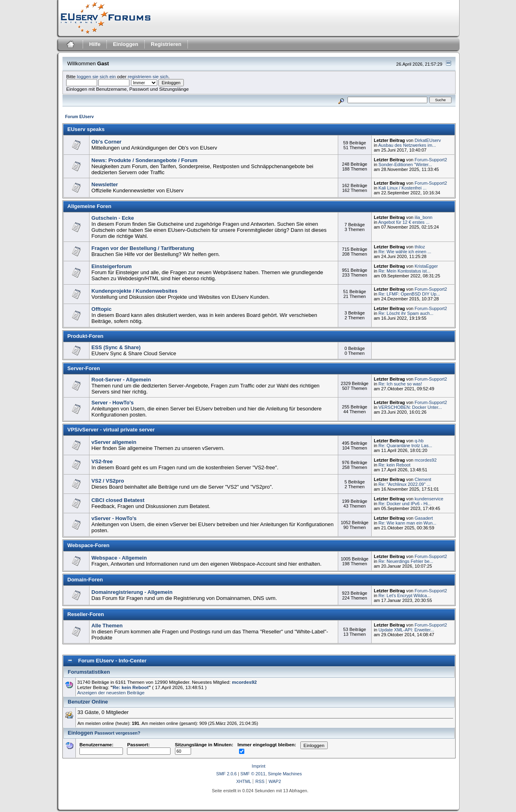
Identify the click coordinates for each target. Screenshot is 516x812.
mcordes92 (426, 460)
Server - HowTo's (113, 403)
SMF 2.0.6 (226, 774)
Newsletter (105, 184)
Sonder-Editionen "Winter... (405, 164)
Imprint (259, 766)
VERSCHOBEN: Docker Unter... (410, 407)
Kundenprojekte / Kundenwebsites (134, 291)
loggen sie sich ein (96, 76)
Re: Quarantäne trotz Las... (405, 446)
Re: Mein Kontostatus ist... (405, 271)
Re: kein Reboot (394, 465)
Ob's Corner (107, 142)
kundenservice (429, 499)
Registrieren (166, 44)
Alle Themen (107, 626)
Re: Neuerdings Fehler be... (406, 561)
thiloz (420, 247)
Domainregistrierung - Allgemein (132, 592)
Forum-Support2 (431, 160)
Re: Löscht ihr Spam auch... (406, 313)
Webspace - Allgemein (119, 558)
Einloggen (126, 44)
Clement (423, 479)
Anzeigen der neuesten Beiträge (111, 692)
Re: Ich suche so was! (400, 384)
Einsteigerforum (112, 266)
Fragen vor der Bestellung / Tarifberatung (143, 248)
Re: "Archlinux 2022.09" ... (405, 484)
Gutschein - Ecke (113, 218)
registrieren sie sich (148, 76)
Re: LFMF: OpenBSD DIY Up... (409, 294)
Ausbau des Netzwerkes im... (407, 145)
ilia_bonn (424, 217)
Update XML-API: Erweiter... (406, 630)
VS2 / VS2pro (108, 481)
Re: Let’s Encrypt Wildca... (405, 595)
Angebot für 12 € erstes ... (404, 222)
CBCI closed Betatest (118, 500)
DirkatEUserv (428, 140)
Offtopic (102, 309)
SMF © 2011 (253, 774)
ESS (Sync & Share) (116, 347)
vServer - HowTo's (114, 518)
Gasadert (424, 518)
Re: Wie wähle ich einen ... (405, 252)
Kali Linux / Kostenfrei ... (403, 188)
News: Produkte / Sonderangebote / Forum (145, 160)
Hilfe (95, 44)
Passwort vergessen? (117, 733)
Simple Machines (285, 774)
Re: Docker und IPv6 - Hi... (405, 504)
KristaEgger (427, 266)
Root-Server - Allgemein (121, 380)
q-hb (419, 441)
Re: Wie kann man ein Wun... (407, 523)
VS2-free (102, 461)
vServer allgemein (114, 442)
